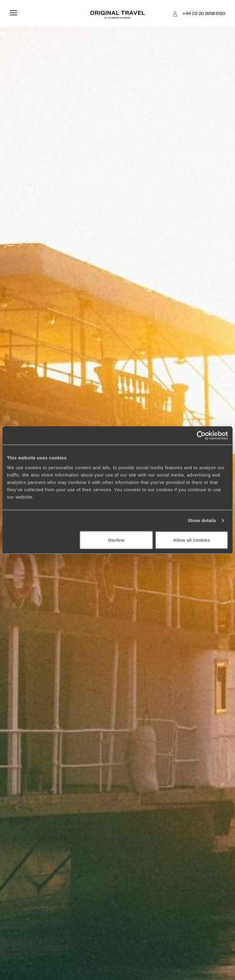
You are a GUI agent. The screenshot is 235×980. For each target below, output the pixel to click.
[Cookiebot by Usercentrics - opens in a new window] (201, 436)
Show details (202, 520)
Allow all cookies (191, 540)
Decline (116, 540)
